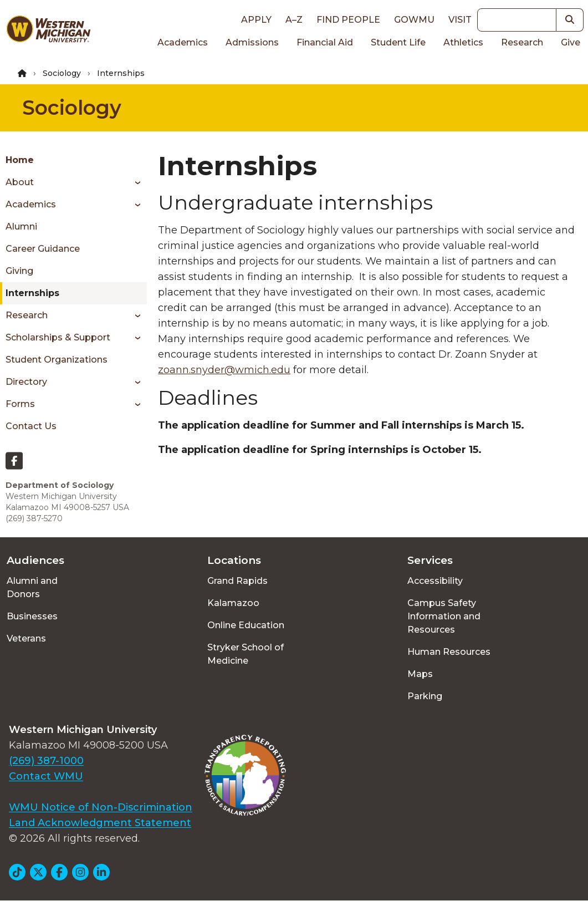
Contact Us (31, 426)
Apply (256, 20)
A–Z (294, 20)
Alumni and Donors (32, 587)
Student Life (398, 42)
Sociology (62, 73)
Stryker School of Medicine (246, 654)
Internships (32, 293)
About (20, 182)
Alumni (21, 226)
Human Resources (449, 652)
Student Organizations (57, 360)
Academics (183, 42)
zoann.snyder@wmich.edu (224, 370)
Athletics (463, 42)
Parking (425, 696)
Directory (26, 382)
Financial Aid (325, 42)
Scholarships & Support (58, 337)
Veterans (26, 638)
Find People (348, 20)
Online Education (246, 625)
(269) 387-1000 (46, 761)
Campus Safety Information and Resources (444, 616)
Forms (20, 404)
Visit (460, 20)
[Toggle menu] (134, 182)
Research (522, 42)
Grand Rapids (237, 581)
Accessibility (435, 581)
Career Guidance (43, 249)
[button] (570, 20)
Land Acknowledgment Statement (100, 823)
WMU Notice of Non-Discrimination (101, 807)
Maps (420, 674)
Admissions (252, 42)
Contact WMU (46, 776)
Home (20, 160)
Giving (19, 271)
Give (571, 42)
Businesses (32, 616)
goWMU (414, 20)
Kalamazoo (233, 603)
